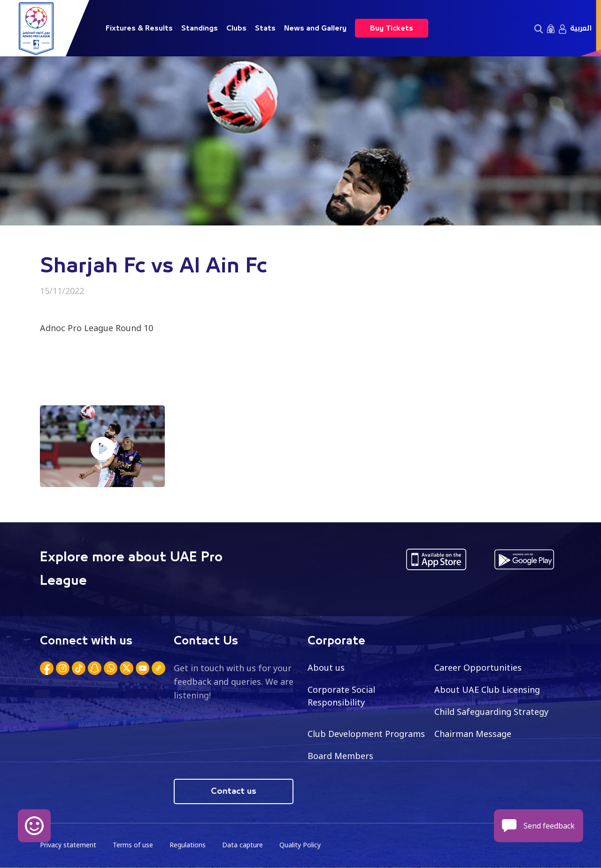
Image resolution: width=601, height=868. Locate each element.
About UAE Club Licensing (487, 690)
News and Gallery (315, 28)
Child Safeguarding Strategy (491, 712)
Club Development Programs (366, 734)
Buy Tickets (392, 28)
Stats (265, 28)
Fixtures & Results (139, 28)
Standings (200, 28)
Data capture (243, 845)
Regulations (188, 845)
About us (326, 667)
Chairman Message (473, 734)
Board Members (340, 756)
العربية (581, 28)
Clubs (236, 28)
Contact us (234, 791)
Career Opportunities (478, 667)
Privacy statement (68, 845)
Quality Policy (300, 845)
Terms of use (133, 845)
